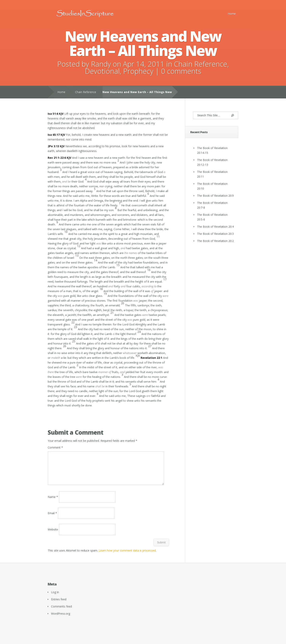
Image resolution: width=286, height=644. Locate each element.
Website (53, 534)
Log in (55, 597)
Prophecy (138, 71)
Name (53, 502)
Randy (101, 64)
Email (52, 518)
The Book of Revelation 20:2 (215, 241)
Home (232, 14)
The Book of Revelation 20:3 (215, 234)
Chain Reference (201, 64)
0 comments (181, 71)
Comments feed (61, 611)
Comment (55, 447)
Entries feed (59, 604)
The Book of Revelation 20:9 (215, 196)
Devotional (102, 71)
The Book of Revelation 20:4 (215, 227)
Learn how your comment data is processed (127, 555)
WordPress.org (61, 618)
